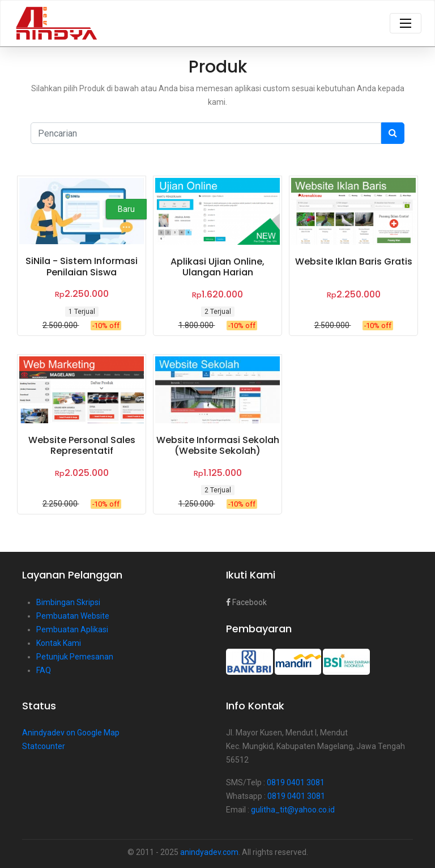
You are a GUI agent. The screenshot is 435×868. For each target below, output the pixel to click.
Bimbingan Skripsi (68, 602)
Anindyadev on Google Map (71, 733)
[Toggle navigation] (406, 23)
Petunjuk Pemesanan (75, 657)
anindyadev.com (209, 852)
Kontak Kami (59, 643)
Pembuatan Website (73, 616)
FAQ (44, 670)
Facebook (246, 602)
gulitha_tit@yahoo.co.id (293, 810)
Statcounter (44, 746)
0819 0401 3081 (296, 782)
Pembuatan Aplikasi (72, 629)
